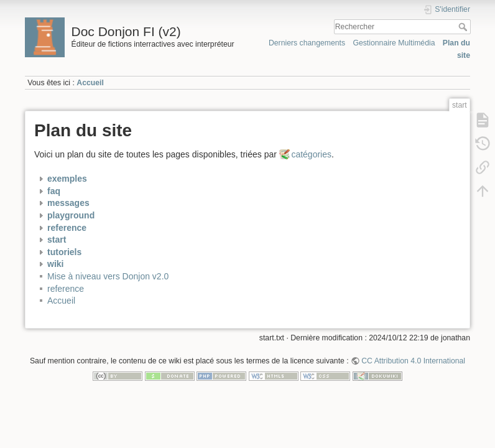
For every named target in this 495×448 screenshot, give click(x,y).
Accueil (90, 83)
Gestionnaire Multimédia (394, 43)
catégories (311, 154)
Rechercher (464, 27)
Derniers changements (307, 43)
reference (66, 289)
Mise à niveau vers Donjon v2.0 (108, 276)
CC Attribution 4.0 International (413, 361)
